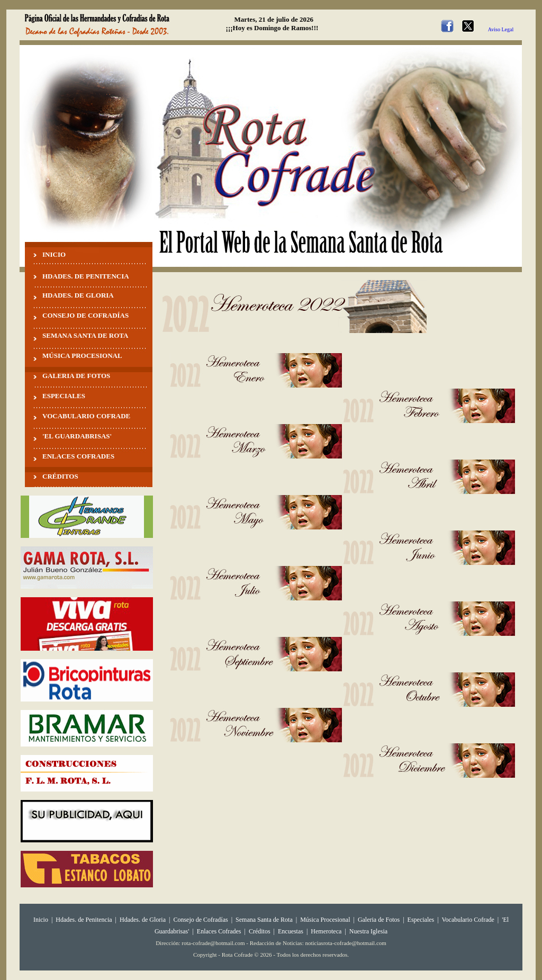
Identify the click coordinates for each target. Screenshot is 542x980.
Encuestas (291, 931)
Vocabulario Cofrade (468, 920)
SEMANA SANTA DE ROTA (85, 335)
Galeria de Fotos (379, 920)
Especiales (421, 920)
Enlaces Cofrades (219, 931)
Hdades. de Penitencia (84, 920)
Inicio (41, 920)
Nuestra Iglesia (368, 931)
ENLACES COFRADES (78, 456)
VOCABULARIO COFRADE (86, 416)
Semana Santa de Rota (264, 920)
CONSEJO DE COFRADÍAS (85, 315)
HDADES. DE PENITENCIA (86, 276)
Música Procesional (325, 920)
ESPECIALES (64, 396)
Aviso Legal (501, 29)
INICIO (54, 254)
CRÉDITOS (60, 476)
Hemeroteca (326, 931)
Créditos (260, 931)
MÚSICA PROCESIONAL (82, 356)
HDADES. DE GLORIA (78, 295)
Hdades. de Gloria (143, 920)
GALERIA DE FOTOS (76, 376)
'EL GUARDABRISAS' (77, 436)
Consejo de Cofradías (200, 920)
